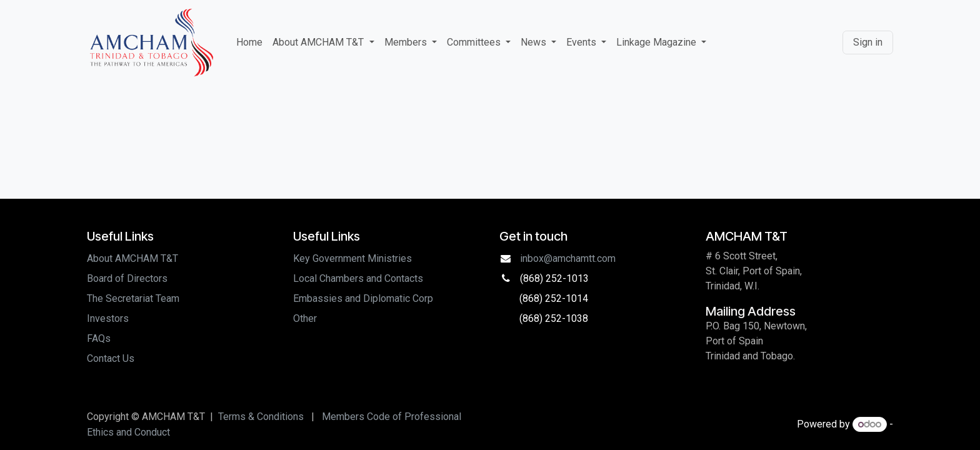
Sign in (868, 42)
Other (305, 318)
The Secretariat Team (133, 298)
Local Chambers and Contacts (358, 278)
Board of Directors (127, 278)
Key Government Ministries (352, 258)
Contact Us (111, 358)
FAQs (99, 338)
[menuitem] (249, 42)
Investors (108, 318)
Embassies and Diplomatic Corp (363, 298)
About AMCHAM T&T (132, 258)
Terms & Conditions (261, 417)
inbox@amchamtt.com (568, 258)
